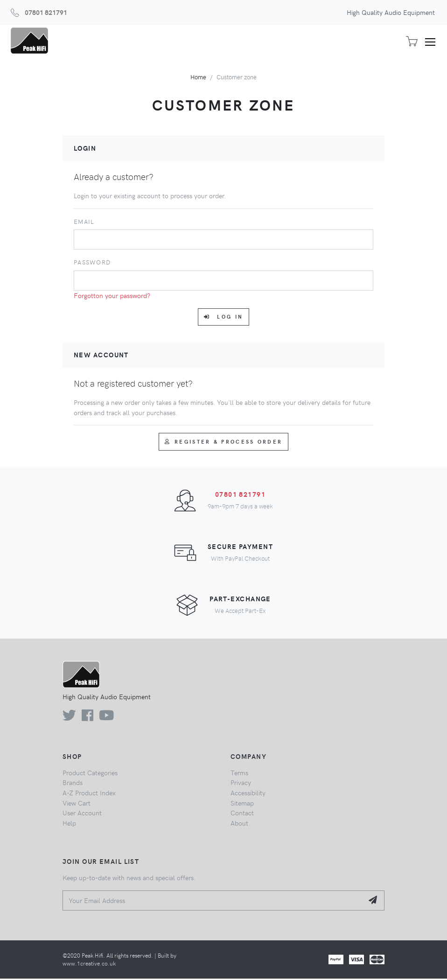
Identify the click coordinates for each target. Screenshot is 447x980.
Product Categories (90, 773)
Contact (242, 814)
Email (84, 222)
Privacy (241, 784)
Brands (73, 784)
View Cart (77, 804)
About (239, 824)
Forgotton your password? (112, 296)
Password (92, 263)
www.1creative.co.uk (89, 964)
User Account (82, 814)
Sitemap (242, 804)
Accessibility (248, 794)
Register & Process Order (224, 442)
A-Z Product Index (89, 794)
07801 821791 (46, 12)
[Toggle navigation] (433, 42)
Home (198, 78)
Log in (223, 318)
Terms (239, 773)
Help (69, 824)
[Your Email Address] (213, 901)
